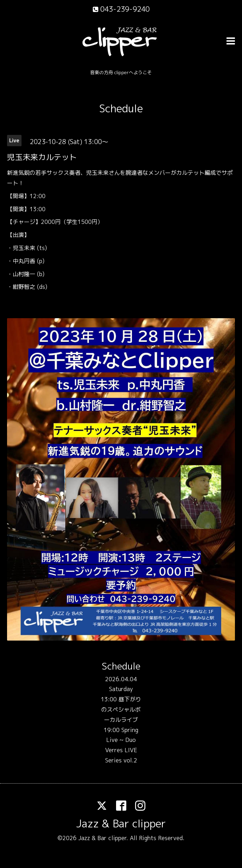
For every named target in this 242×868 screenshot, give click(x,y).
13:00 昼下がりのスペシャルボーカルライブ (121, 709)
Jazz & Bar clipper (121, 824)
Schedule (121, 108)
